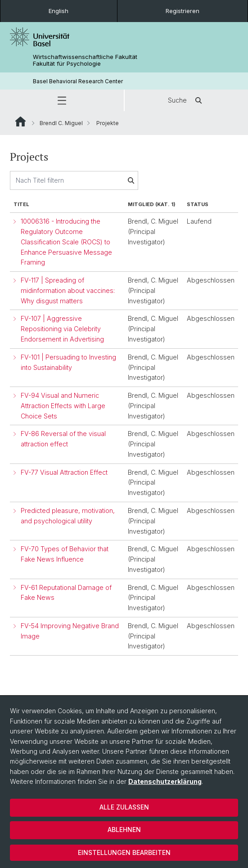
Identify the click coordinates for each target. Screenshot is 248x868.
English (59, 11)
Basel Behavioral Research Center (78, 81)
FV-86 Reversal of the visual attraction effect (63, 439)
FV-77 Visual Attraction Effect (64, 472)
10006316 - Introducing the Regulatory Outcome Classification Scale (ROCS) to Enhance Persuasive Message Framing (66, 242)
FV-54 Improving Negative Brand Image (70, 631)
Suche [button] (186, 100)
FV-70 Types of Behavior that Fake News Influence (65, 554)
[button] (62, 100)
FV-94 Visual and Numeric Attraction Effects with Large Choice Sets (63, 406)
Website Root (20, 121)
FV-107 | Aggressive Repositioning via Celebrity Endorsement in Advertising (62, 329)
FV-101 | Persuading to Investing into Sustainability (68, 362)
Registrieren (183, 11)
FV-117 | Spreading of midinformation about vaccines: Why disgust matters (68, 290)
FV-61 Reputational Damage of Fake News (66, 593)
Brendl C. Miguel (61, 123)
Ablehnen (124, 830)
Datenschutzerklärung (165, 781)
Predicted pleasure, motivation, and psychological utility (68, 516)
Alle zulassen (124, 807)
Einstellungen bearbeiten (124, 852)
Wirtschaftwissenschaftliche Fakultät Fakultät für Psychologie (85, 60)
